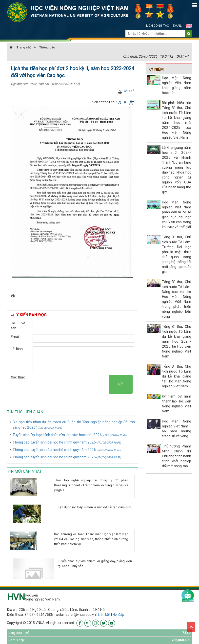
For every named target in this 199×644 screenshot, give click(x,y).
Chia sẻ (129, 91)
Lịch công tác (158, 26)
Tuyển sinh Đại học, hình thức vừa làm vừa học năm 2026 (70, 435)
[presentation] (72, 384)
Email (177, 26)
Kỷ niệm (156, 69)
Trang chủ (20, 47)
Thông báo (47, 47)
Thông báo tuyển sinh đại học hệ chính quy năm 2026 (67, 442)
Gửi (121, 384)
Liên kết (104, 615)
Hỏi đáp (118, 615)
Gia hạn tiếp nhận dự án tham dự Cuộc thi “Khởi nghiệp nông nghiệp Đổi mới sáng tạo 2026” (74, 425)
